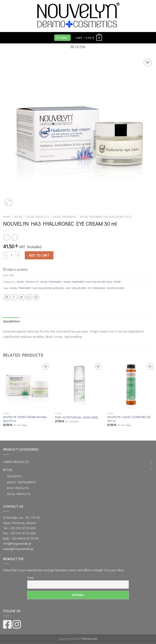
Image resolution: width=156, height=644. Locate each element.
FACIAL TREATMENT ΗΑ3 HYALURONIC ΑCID (106, 217)
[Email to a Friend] (29, 297)
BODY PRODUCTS (18, 488)
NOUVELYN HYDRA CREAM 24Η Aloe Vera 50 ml (25, 419)
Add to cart (39, 255)
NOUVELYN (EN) (115, 288)
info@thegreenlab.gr (17, 543)
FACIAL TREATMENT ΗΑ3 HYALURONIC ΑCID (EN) (37, 288)
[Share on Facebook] (14, 297)
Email (30, 578)
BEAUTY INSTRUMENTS (21, 482)
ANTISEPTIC (14, 476)
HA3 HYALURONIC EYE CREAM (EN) (85, 288)
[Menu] (62, 38)
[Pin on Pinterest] (36, 297)
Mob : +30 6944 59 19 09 (21, 538)
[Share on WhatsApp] (7, 297)
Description (11, 321)
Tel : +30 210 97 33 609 (19, 528)
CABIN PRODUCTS (16, 462)
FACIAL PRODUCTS (38, 217)
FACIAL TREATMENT (64, 217)
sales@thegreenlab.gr (18, 549)
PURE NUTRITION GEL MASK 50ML (77, 417)
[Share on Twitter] (21, 297)
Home (7, 217)
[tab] (11, 321)
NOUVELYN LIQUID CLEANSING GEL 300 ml (129, 419)
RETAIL (18, 217)
